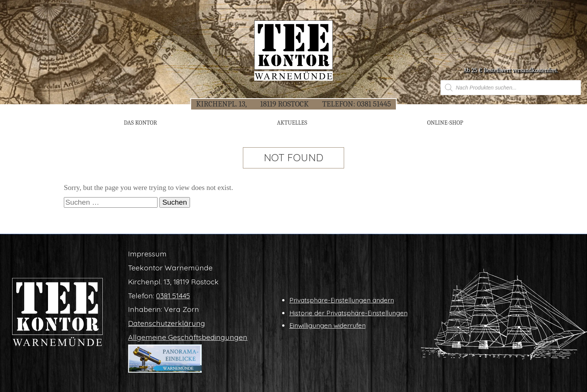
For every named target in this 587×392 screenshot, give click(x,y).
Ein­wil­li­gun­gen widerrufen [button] (327, 325)
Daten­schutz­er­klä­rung (167, 323)
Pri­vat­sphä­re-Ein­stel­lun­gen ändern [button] (342, 300)
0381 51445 (374, 104)
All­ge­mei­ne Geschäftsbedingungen (188, 337)
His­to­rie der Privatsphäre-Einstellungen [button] (348, 313)
